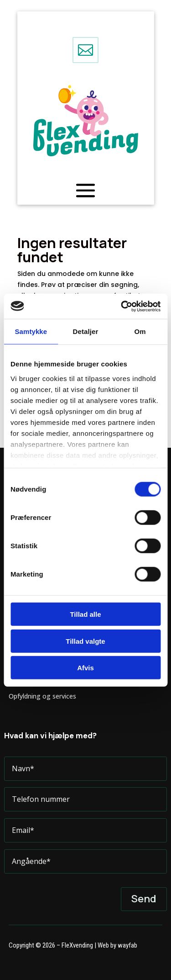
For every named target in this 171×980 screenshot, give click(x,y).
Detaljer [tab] (86, 331)
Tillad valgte (85, 641)
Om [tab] (140, 331)
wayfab (127, 945)
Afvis (85, 668)
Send (144, 899)
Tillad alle (85, 614)
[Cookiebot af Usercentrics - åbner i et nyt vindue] (122, 306)
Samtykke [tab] (31, 331)
